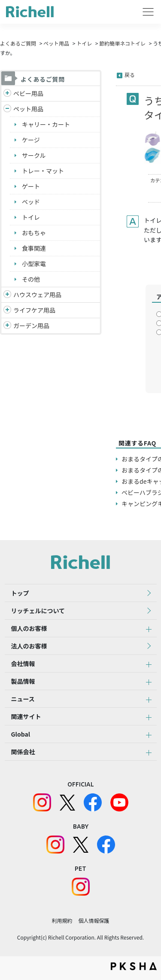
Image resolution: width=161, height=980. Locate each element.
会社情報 (23, 664)
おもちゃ (34, 233)
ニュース (23, 699)
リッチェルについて (38, 611)
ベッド (31, 202)
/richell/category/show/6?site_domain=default (7, 310)
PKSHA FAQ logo (134, 966)
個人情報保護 (94, 920)
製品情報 (23, 681)
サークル (34, 155)
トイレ (84, 43)
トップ (20, 593)
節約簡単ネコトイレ (122, 43)
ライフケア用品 (34, 310)
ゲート (31, 186)
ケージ (31, 140)
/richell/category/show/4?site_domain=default (7, 109)
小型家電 (34, 264)
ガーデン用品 (31, 326)
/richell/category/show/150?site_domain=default (7, 326)
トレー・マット (43, 171)
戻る (130, 75)
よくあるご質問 (18, 43)
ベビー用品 (28, 93)
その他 (31, 279)
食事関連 (34, 248)
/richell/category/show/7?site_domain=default (7, 295)
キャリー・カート (46, 124)
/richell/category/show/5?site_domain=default (7, 94)
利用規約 (62, 920)
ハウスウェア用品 (37, 295)
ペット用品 (56, 43)
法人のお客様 (29, 646)
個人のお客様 (29, 628)
